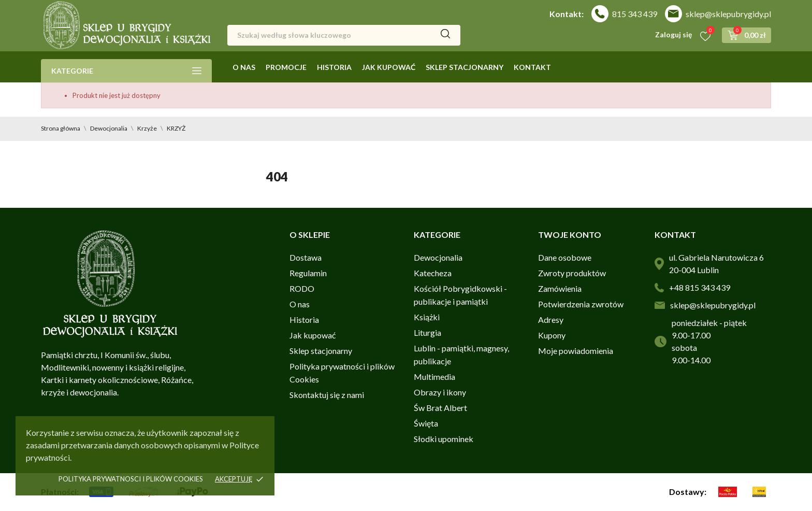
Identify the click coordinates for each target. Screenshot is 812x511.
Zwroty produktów (572, 273)
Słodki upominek (444, 439)
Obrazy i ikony (440, 392)
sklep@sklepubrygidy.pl (728, 14)
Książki (427, 317)
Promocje (286, 67)
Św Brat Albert (440, 408)
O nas (244, 67)
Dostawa (306, 257)
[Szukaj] (344, 35)
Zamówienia (560, 288)
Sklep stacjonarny (465, 67)
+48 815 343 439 (700, 287)
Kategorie (126, 71)
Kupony (552, 335)
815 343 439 (635, 14)
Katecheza (433, 273)
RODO (302, 288)
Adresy (551, 320)
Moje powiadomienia (576, 351)
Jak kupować (389, 67)
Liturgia (427, 332)
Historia (334, 67)
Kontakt (532, 67)
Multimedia (434, 377)
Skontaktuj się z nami (327, 395)
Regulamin (308, 273)
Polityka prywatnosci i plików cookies (131, 479)
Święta (426, 423)
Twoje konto (570, 235)
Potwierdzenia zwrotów (581, 304)
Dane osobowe (565, 257)
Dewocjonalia (438, 257)
